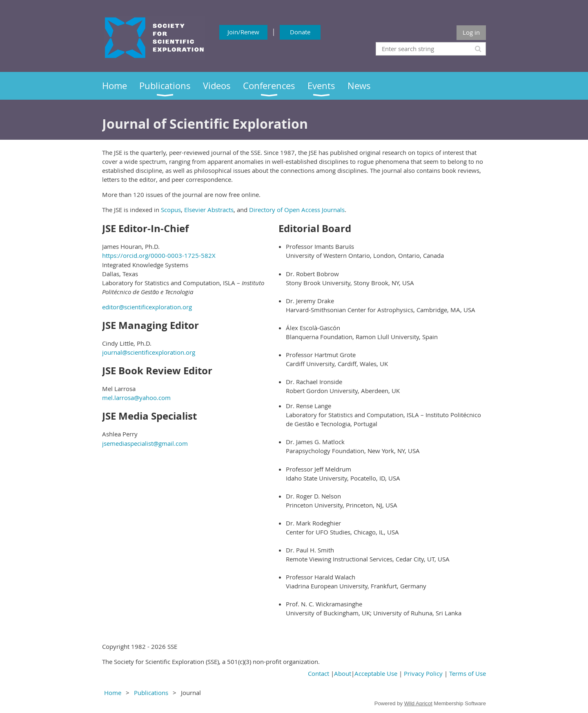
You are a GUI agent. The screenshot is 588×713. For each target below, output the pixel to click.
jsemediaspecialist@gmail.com (145, 443)
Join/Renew (243, 32)
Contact (318, 673)
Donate (300, 32)
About (343, 673)
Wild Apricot (418, 703)
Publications (151, 693)
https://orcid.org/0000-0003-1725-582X (159, 255)
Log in (471, 32)
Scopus (171, 210)
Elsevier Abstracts (209, 210)
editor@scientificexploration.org (147, 307)
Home (113, 693)
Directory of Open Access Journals (297, 210)
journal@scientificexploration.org (149, 352)
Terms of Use (468, 673)
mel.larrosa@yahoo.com (136, 398)
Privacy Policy (423, 673)
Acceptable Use (376, 673)
